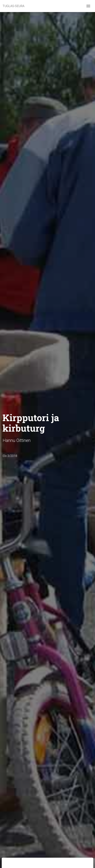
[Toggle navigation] (88, 6)
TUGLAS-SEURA (13, 6)
